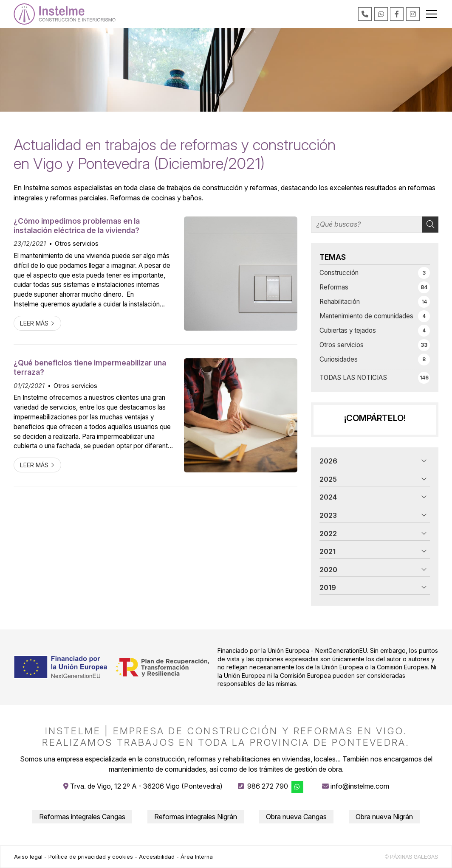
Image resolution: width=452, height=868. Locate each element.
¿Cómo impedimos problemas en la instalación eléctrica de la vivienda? (77, 226)
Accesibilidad (157, 857)
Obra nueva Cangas (296, 817)
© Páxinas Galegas (411, 857)
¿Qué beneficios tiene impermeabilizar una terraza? (90, 367)
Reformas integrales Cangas (82, 817)
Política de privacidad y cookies (91, 857)
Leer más (34, 323)
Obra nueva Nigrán (384, 817)
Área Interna (197, 857)
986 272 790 (268, 786)
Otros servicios (77, 243)
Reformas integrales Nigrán (196, 817)
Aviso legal (28, 857)
